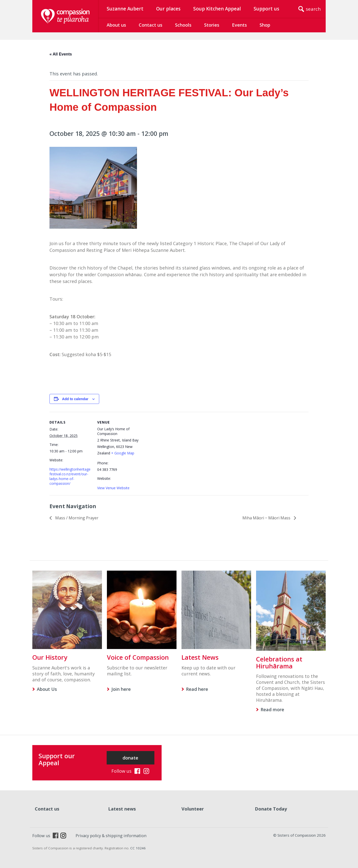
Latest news (122, 809)
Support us (266, 9)
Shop (265, 25)
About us (116, 25)
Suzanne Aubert (125, 9)
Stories (212, 25)
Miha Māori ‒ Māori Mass (267, 518)
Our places (168, 9)
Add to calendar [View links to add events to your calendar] (75, 399)
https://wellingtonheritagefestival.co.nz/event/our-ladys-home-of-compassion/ (70, 476)
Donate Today (271, 809)
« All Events (61, 54)
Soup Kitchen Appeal (217, 9)
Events (239, 25)
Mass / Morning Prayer (76, 518)
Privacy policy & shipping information (111, 836)
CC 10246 (138, 848)
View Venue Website (113, 488)
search (313, 9)
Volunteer (193, 809)
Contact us (151, 25)
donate (130, 758)
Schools (183, 25)
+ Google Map (123, 453)
